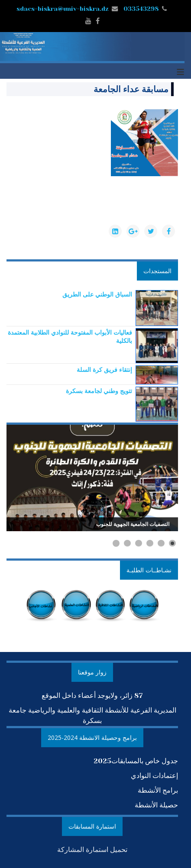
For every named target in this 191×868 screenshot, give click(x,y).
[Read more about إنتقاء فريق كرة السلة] (104, 369)
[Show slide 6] (116, 543)
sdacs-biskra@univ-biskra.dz (63, 9)
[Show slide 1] (172, 543)
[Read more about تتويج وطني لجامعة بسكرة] (99, 391)
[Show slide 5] (127, 543)
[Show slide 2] (161, 543)
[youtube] (88, 21)
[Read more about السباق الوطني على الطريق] (97, 294)
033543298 (141, 9)
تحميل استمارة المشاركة (92, 850)
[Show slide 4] (139, 543)
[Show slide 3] (150, 543)
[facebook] (98, 21)
